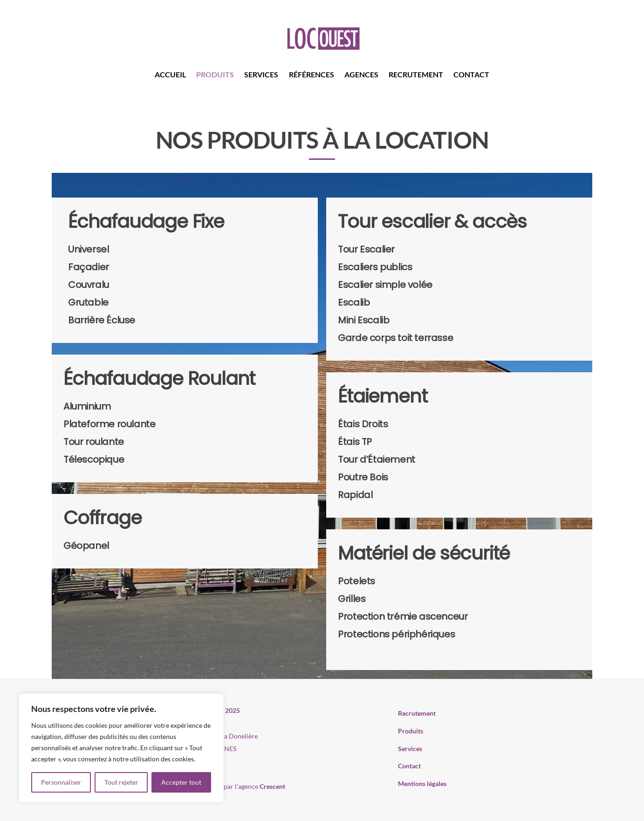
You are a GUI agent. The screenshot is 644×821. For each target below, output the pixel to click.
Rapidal (355, 495)
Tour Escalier (366, 249)
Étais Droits (363, 424)
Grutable (88, 302)
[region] (121, 748)
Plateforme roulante (109, 424)
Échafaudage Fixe (146, 221)
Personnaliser (61, 782)
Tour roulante (94, 442)
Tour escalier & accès (432, 221)
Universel (88, 249)
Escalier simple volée (385, 285)
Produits (215, 74)
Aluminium (87, 406)
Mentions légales (422, 783)
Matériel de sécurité (424, 553)
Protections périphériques (396, 634)
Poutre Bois (363, 477)
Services (261, 74)
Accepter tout (181, 782)
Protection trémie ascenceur (403, 616)
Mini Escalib (363, 320)
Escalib (354, 302)
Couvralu (89, 285)
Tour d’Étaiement (377, 459)
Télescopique (94, 459)
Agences (361, 74)
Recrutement (416, 74)
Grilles (352, 599)
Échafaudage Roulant (159, 378)
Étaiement (382, 396)
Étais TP (355, 442)
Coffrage (102, 518)
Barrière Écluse (102, 320)
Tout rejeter (121, 782)
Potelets (356, 581)
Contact (471, 74)
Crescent (272, 786)
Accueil (170, 74)
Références (312, 74)
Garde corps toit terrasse (395, 338)
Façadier (89, 267)
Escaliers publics (375, 267)
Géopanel (86, 546)
